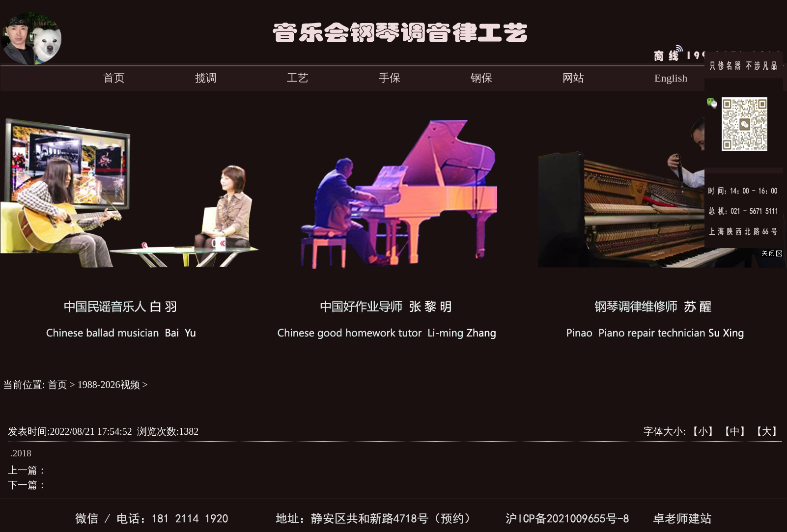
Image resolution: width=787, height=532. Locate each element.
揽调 (206, 78)
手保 (390, 78)
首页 (114, 78)
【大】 (767, 431)
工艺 (298, 78)
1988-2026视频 (109, 385)
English (671, 78)
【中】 (735, 431)
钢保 (481, 78)
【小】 (703, 431)
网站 (573, 78)
